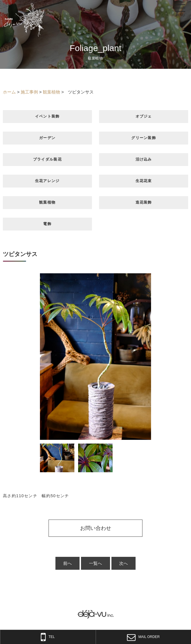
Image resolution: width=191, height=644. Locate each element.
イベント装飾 (47, 116)
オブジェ (144, 116)
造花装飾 (144, 202)
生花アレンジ (47, 181)
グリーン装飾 (144, 138)
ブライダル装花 (47, 159)
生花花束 (144, 181)
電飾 (47, 224)
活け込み (144, 159)
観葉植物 (47, 202)
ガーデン (47, 138)
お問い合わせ (96, 528)
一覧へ (95, 563)
